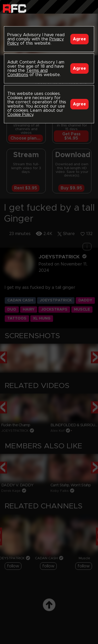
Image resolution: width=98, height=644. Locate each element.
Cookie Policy (20, 115)
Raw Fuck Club (15, 8)
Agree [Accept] (79, 39)
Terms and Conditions (27, 73)
